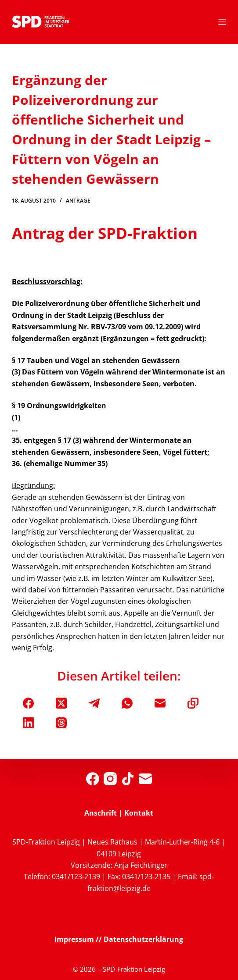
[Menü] (222, 22)
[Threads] (61, 723)
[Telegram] (94, 703)
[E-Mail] (160, 703)
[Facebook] (28, 703)
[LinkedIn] (28, 723)
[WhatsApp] (127, 703)
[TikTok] (128, 779)
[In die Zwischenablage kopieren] (193, 703)
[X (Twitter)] (61, 703)
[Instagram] (110, 779)
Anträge (78, 201)
